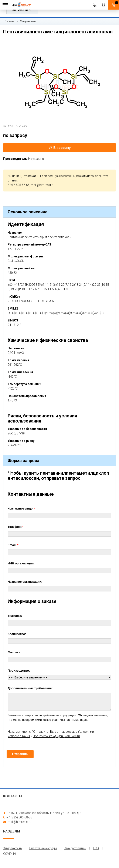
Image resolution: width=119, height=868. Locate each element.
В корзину (59, 148)
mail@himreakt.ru (43, 185)
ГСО (96, 848)
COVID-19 (10, 854)
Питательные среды (43, 848)
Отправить (20, 754)
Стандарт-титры (75, 848)
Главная (9, 21)
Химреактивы (28, 21)
